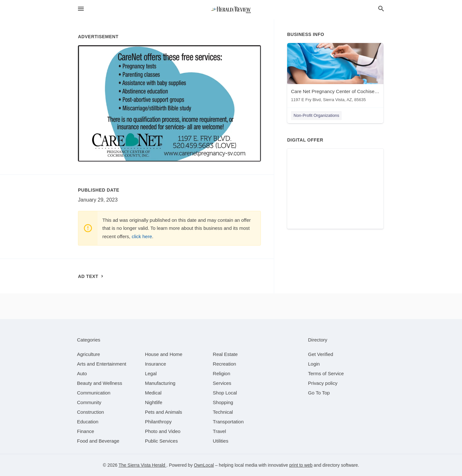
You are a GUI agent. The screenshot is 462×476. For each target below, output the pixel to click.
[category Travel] (219, 431)
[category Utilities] (220, 441)
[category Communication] (94, 393)
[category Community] (89, 402)
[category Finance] (86, 431)
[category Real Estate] (225, 354)
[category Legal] (151, 373)
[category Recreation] (224, 364)
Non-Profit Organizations (316, 115)
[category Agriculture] (89, 354)
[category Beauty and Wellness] (100, 383)
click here (142, 236)
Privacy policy (323, 383)
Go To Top (319, 393)
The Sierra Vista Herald (143, 465)
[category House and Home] (164, 354)
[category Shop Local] (225, 393)
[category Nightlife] (154, 402)
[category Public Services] (162, 441)
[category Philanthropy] (158, 422)
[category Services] (222, 383)
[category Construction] (90, 412)
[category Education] (88, 422)
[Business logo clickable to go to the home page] (231, 10)
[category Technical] (223, 412)
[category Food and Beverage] (98, 441)
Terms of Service (326, 373)
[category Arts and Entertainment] (102, 364)
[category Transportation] (228, 422)
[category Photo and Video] (163, 431)
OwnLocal (204, 465)
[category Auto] (82, 373)
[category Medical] (153, 393)
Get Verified (321, 354)
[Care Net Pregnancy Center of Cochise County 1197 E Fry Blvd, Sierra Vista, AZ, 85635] (335, 74)
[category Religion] (221, 373)
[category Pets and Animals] (164, 412)
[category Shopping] (223, 402)
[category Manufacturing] (160, 383)
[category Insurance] (156, 364)
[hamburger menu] (81, 9)
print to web (301, 465)
